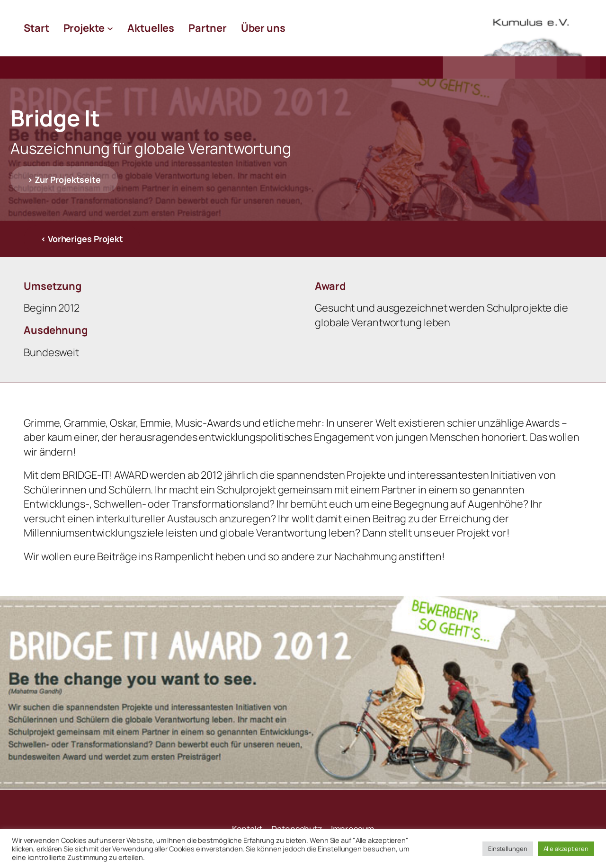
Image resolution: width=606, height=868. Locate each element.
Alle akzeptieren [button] (566, 849)
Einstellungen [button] (508, 849)
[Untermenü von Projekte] (110, 28)
